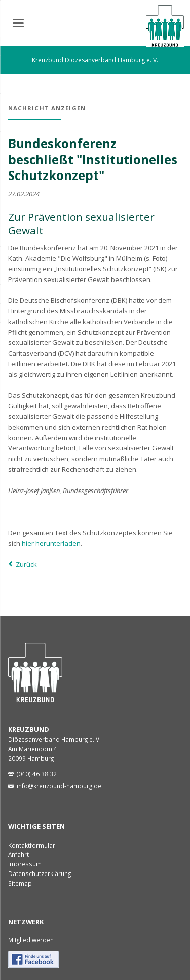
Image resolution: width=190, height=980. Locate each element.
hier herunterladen (51, 543)
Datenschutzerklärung (40, 873)
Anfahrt (18, 854)
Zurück (26, 564)
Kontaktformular (32, 845)
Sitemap (20, 883)
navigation (18, 23)
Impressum (25, 864)
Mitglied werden (31, 940)
